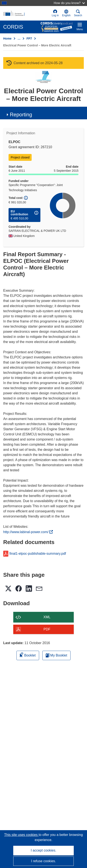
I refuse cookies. (43, 861)
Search (78, 13)
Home (7, 38)
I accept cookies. (43, 850)
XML (47, 617)
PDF (47, 629)
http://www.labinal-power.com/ (28, 532)
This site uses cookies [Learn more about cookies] (21, 835)
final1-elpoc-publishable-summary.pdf (38, 554)
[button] (66, 13)
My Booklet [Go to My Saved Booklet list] (57, 655)
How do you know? (69, 3)
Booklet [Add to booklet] (28, 655)
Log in (55, 13)
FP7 (29, 38)
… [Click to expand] (19, 38)
